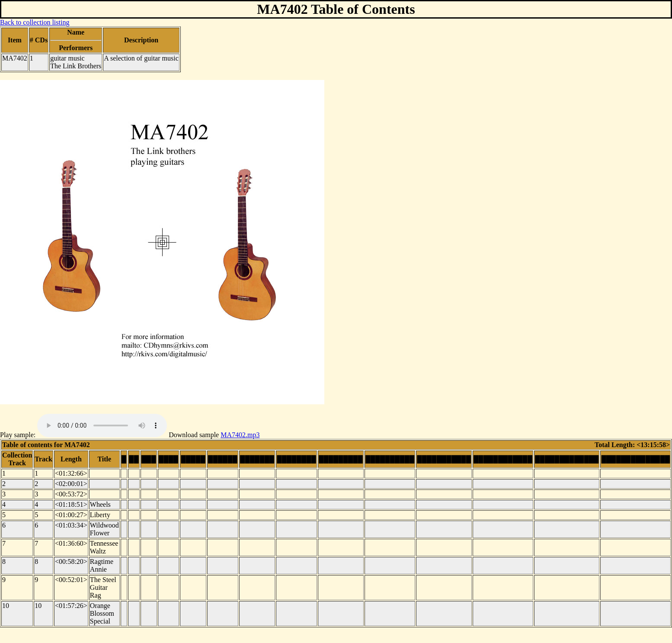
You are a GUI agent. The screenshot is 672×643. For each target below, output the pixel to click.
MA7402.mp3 (240, 435)
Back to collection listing (35, 22)
